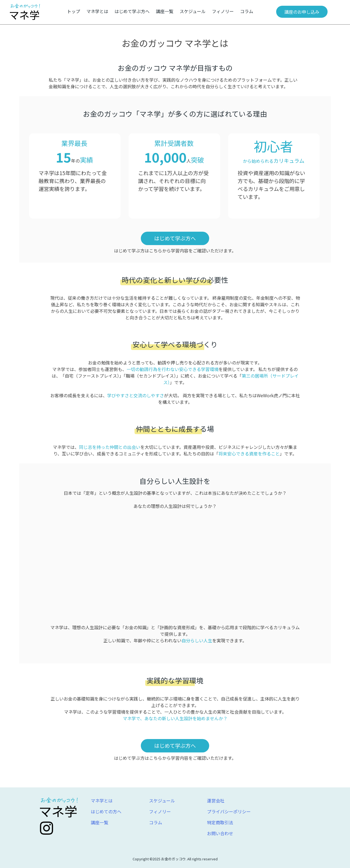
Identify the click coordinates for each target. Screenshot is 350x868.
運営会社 (216, 801)
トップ (74, 11)
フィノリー (223, 11)
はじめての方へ (106, 811)
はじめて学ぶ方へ (132, 11)
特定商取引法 (220, 822)
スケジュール (193, 11)
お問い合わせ (220, 833)
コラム (247, 11)
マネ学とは (97, 11)
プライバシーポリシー (229, 811)
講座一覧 (165, 11)
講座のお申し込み (302, 12)
